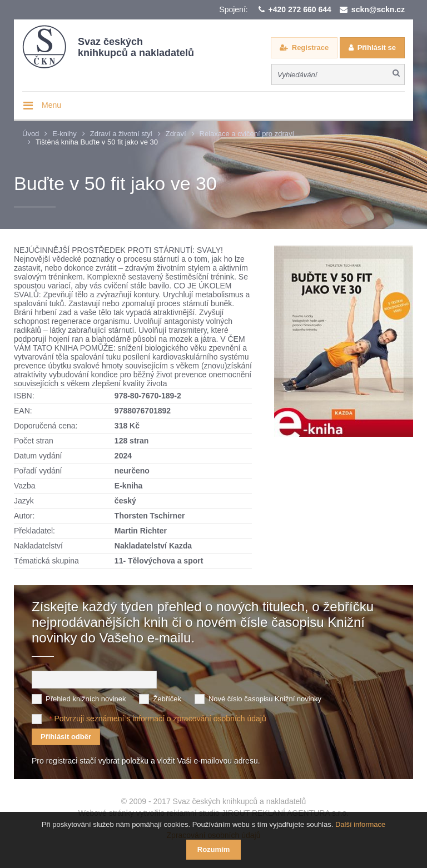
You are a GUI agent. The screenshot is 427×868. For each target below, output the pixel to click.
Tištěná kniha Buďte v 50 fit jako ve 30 (97, 142)
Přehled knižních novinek (86, 698)
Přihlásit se (377, 48)
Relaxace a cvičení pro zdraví (247, 134)
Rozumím (214, 849)
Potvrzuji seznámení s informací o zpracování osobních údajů (160, 717)
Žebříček (167, 698)
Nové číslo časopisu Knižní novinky (265, 698)
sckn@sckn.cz (378, 9)
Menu (51, 105)
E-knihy (64, 134)
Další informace (360, 824)
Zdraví (176, 134)
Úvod (31, 134)
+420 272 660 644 (300, 9)
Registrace (310, 48)
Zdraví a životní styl (121, 134)
